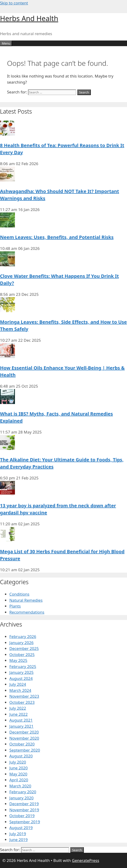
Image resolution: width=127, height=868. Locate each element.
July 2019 (18, 834)
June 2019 (19, 840)
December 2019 (24, 804)
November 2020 (24, 738)
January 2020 (21, 798)
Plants (15, 606)
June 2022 (19, 714)
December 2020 (24, 732)
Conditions (19, 594)
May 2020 (18, 774)
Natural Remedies (26, 600)
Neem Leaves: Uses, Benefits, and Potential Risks (57, 237)
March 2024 (20, 690)
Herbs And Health (29, 18)
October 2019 (22, 816)
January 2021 (21, 726)
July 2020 (18, 762)
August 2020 (21, 756)
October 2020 (22, 744)
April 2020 (19, 780)
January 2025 (21, 672)
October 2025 (22, 655)
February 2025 (23, 666)
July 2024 (18, 684)
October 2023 (22, 702)
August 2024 (21, 678)
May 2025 (18, 660)
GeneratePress (86, 860)
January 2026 (21, 643)
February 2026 (23, 636)
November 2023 (24, 696)
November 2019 (24, 810)
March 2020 (20, 786)
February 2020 (23, 792)
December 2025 (24, 648)
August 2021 (21, 720)
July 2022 (18, 708)
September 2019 (25, 822)
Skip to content (14, 3)
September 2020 (25, 750)
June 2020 (19, 768)
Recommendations (27, 612)
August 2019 (21, 828)
